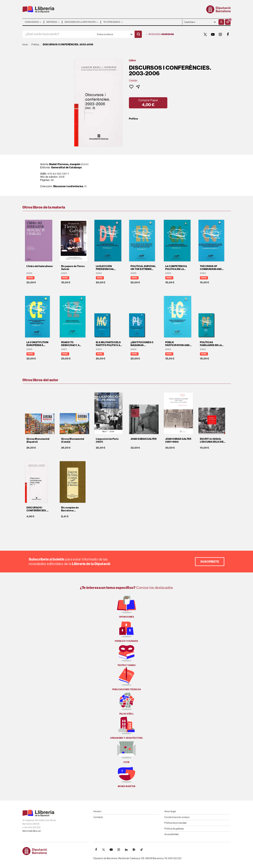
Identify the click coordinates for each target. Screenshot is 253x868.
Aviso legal (170, 811)
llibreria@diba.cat (32, 831)
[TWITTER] (205, 34)
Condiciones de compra (177, 817)
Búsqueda (160, 34)
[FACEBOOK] (228, 34)
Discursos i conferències (68, 186)
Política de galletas (174, 829)
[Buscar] (138, 34)
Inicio (25, 44)
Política (133, 119)
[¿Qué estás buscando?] (59, 34)
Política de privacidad (175, 823)
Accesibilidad (172, 834)
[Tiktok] (142, 850)
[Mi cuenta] (221, 22)
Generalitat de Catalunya (66, 167)
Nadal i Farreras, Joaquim (65, 164)
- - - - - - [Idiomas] (200, 22)
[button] (228, 22)
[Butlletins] (134, 850)
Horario (97, 811)
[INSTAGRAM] (220, 34)
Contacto (98, 817)
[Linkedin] (126, 850)
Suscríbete (210, 562)
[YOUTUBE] (213, 34)
